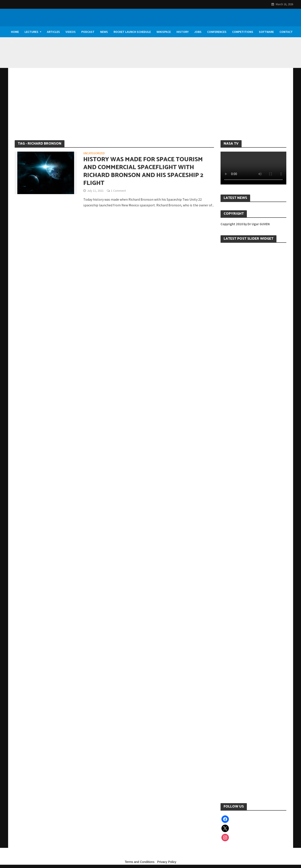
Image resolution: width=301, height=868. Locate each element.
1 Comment (118, 191)
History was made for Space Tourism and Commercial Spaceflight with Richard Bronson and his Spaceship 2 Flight (143, 171)
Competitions (243, 32)
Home (15, 32)
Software (266, 32)
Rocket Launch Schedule (132, 32)
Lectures (31, 32)
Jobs (198, 32)
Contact (286, 32)
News (104, 32)
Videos (71, 32)
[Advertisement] (151, 107)
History (183, 32)
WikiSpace (164, 32)
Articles (53, 32)
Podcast (88, 32)
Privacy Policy (167, 862)
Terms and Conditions (140, 862)
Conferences (217, 32)
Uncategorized (94, 153)
